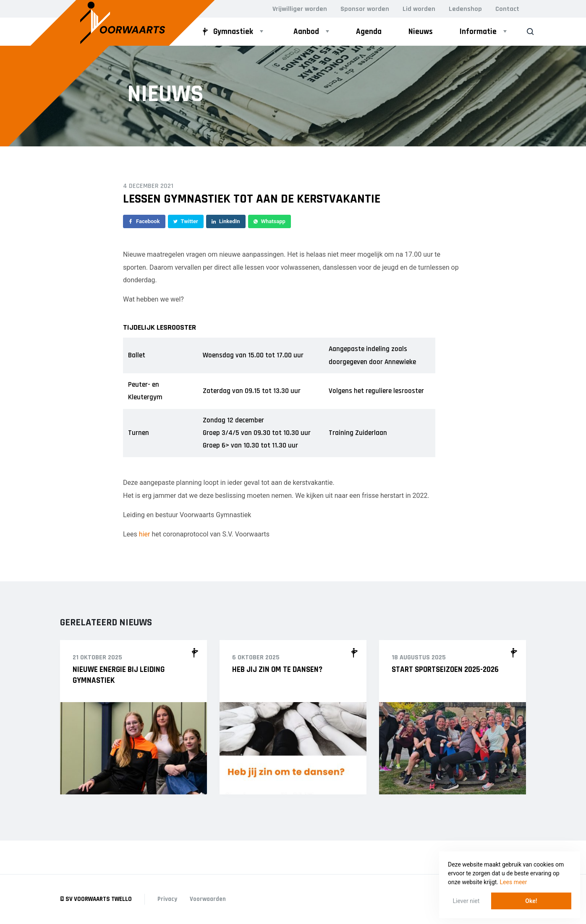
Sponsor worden (365, 9)
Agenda (369, 32)
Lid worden (419, 9)
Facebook (144, 221)
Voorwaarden (208, 899)
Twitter (186, 221)
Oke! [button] (531, 901)
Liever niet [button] (466, 901)
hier (145, 534)
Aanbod (306, 32)
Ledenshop (465, 9)
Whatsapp (269, 221)
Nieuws (421, 32)
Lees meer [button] (514, 882)
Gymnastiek (226, 32)
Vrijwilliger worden (300, 9)
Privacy (167, 899)
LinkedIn (226, 221)
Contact (507, 9)
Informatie (478, 32)
